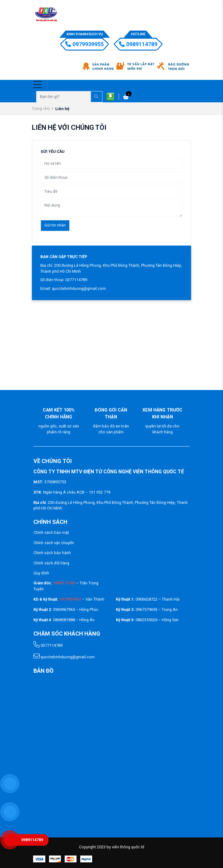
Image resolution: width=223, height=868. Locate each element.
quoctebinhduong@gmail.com (64, 657)
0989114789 (138, 44)
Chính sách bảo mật (51, 532)
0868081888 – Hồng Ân (74, 620)
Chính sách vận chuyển (54, 543)
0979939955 (84, 44)
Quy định (41, 573)
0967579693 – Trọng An (157, 610)
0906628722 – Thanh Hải (158, 599)
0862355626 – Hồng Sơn (157, 620)
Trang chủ (41, 108)
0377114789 (48, 645)
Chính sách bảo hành (52, 553)
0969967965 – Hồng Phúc (76, 610)
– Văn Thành (82, 599)
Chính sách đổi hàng (51, 563)
